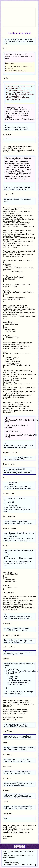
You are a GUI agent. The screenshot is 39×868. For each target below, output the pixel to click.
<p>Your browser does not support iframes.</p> (20, 17)
